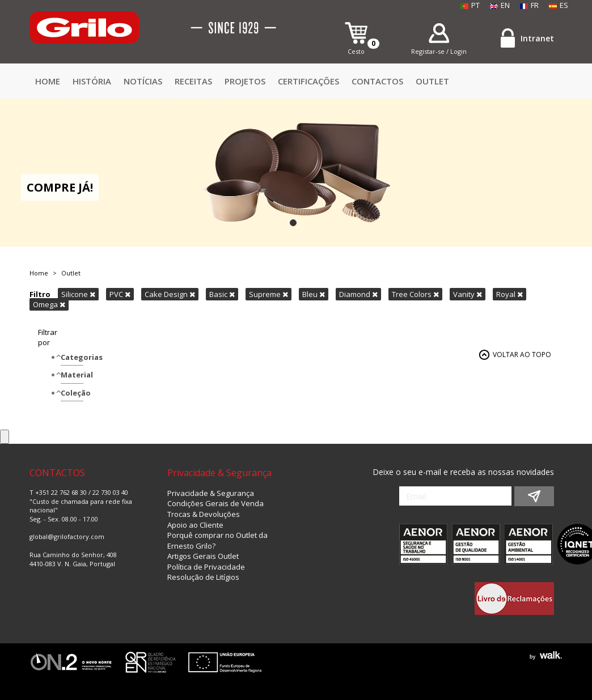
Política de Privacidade (206, 567)
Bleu (314, 294)
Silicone (78, 294)
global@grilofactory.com (67, 536)
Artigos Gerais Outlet (203, 556)
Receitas (193, 81)
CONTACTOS (377, 81)
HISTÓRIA (92, 81)
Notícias (143, 81)
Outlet (432, 81)
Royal (509, 294)
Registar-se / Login (439, 51)
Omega (49, 304)
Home (48, 81)
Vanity (468, 294)
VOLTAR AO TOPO (522, 355)
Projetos (245, 81)
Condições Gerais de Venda (215, 503)
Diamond (358, 294)
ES (559, 5)
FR (529, 5)
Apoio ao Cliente (195, 525)
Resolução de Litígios (203, 577)
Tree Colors (415, 294)
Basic (222, 294)
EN (500, 5)
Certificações (308, 81)
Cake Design (170, 294)
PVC (120, 294)
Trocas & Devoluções (204, 514)
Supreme (268, 294)
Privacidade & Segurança (211, 493)
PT (470, 5)
